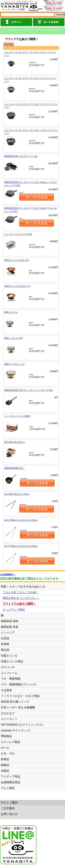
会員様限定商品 (11, 782)
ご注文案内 (8, 808)
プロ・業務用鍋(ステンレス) (18, 684)
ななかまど (8, 713)
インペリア (8, 633)
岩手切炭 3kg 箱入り (15, 442)
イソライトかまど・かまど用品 (20, 696)
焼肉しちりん (11, 312)
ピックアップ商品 (14, 610)
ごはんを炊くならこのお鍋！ (21, 592)
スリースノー (9, 719)
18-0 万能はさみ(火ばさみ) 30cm (21, 520)
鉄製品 (5, 759)
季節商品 (6, 736)
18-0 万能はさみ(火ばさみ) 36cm (21, 546)
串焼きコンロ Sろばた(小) (17, 286)
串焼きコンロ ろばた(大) (17, 260)
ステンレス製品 (11, 742)
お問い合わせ (9, 814)
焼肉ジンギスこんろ (14, 364)
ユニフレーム (9, 673)
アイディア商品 (11, 777)
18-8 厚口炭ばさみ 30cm (17, 494)
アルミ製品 (8, 788)
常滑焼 (5, 644)
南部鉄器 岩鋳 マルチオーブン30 (21, 156)
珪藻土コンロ (9, 656)
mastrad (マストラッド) (16, 730)
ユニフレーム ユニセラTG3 (18, 234)
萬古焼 (5, 650)
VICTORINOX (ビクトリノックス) (22, 725)
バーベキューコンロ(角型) (18, 416)
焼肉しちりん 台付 (14, 338)
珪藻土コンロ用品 (12, 661)
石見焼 (5, 638)
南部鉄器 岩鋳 (10, 621)
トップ (5, 29)
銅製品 (5, 765)
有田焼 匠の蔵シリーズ (15, 702)
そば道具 (6, 690)
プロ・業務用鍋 (11, 679)
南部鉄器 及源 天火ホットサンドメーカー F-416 (29, 390)
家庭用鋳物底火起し (14, 468)
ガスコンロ (8, 667)
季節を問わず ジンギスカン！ (21, 598)
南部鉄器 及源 (10, 627)
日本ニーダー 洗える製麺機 (18, 707)
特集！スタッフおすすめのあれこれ (24, 29)
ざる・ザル (8, 753)
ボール (5, 748)
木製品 (5, 771)
